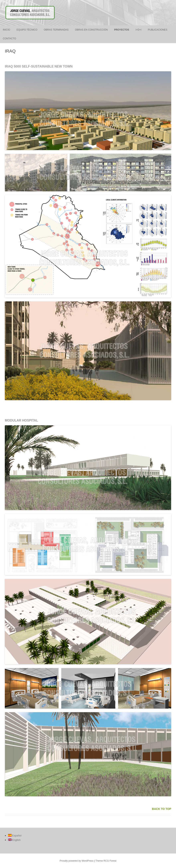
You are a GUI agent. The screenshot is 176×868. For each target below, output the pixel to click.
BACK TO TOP (162, 809)
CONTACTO (9, 39)
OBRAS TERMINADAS (56, 30)
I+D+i (138, 30)
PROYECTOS (122, 30)
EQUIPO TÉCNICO (27, 30)
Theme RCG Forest (106, 861)
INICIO (7, 30)
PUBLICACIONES (157, 30)
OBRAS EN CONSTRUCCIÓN (91, 30)
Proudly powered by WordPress (77, 861)
